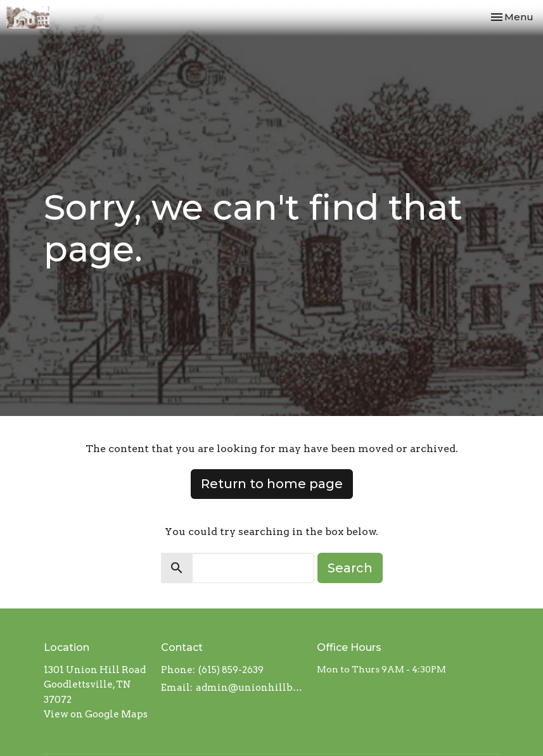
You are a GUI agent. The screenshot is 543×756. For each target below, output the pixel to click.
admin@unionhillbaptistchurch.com (250, 688)
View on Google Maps (96, 714)
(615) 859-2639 (231, 670)
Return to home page (272, 484)
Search (350, 568)
